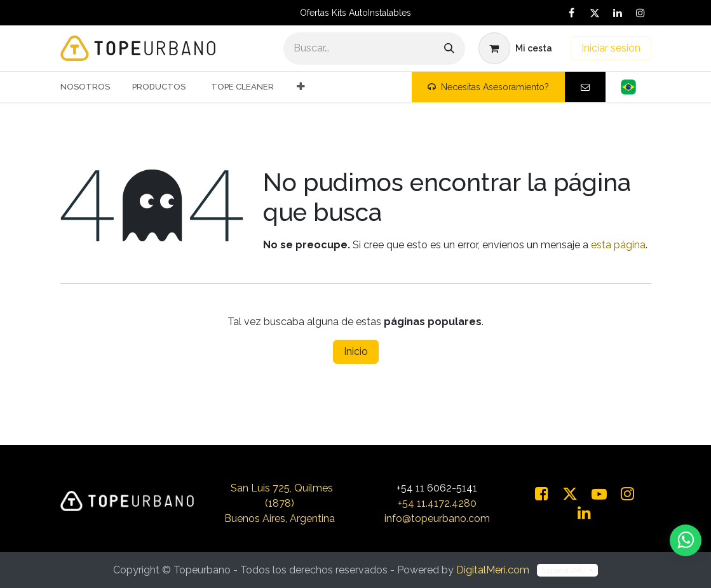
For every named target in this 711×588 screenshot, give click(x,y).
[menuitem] (90, 87)
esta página (618, 245)
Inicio (356, 351)
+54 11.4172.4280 (437, 503)
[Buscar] (449, 49)
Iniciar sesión (611, 48)
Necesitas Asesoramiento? (488, 87)
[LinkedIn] (618, 13)
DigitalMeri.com (493, 570)
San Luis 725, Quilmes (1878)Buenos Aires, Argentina (280, 503)
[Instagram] (640, 13)
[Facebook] (572, 13)
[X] (595, 13)
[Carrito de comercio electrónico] (515, 48)
